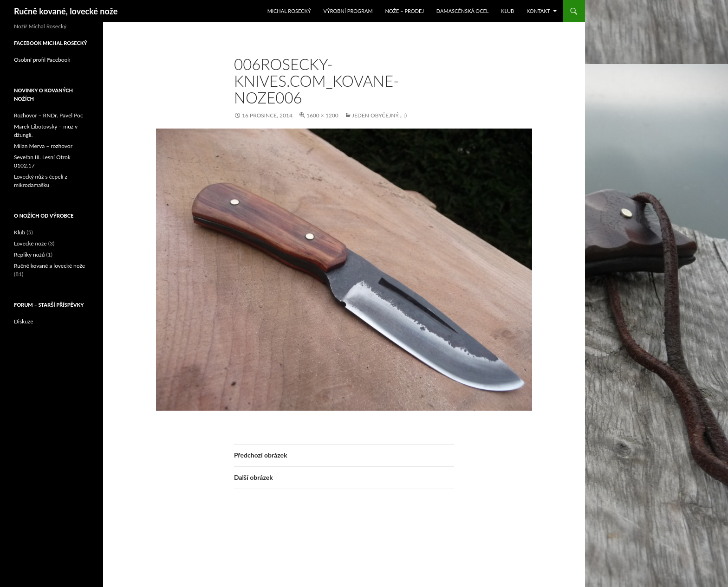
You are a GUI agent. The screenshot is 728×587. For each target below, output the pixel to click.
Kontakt (538, 11)
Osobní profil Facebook (42, 60)
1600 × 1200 (322, 115)
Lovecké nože (30, 243)
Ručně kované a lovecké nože (49, 266)
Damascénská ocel (463, 11)
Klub (507, 11)
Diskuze (24, 321)
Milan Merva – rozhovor (43, 146)
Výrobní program (348, 11)
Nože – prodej (404, 11)
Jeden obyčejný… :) (379, 115)
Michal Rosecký (289, 11)
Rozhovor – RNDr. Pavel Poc (49, 115)
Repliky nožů (29, 255)
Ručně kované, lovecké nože (66, 11)
